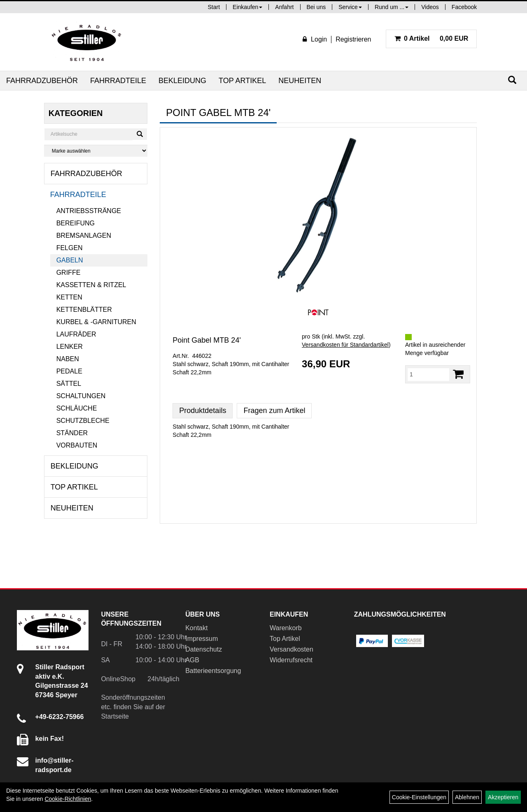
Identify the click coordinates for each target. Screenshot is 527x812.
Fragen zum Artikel (274, 411)
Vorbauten (77, 445)
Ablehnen (467, 797)
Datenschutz (204, 649)
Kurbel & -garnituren (96, 322)
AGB (192, 660)
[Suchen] (512, 80)
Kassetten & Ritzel (91, 285)
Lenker (70, 347)
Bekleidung (182, 81)
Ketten (69, 297)
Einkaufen (247, 7)
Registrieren (353, 39)
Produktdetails (203, 411)
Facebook (464, 7)
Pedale (69, 371)
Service (350, 7)
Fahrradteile (118, 81)
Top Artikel (242, 81)
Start (214, 7)
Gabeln (70, 260)
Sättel (69, 384)
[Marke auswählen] (96, 151)
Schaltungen (81, 396)
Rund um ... (392, 7)
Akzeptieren (503, 797)
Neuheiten (300, 81)
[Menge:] (428, 374)
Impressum (202, 639)
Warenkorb (286, 628)
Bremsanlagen (84, 235)
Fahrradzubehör (42, 81)
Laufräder (76, 334)
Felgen (70, 248)
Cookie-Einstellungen (419, 797)
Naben (68, 359)
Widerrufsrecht (291, 660)
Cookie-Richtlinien (68, 799)
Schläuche (77, 408)
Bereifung (76, 223)
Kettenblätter (84, 310)
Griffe (69, 273)
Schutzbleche (83, 421)
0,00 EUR (431, 38)
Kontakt (196, 628)
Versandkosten (291, 649)
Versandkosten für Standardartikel (345, 345)
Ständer (72, 433)
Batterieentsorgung (213, 671)
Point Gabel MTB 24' (207, 340)
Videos (430, 7)
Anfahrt (284, 7)
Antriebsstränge (89, 211)
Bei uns (316, 7)
